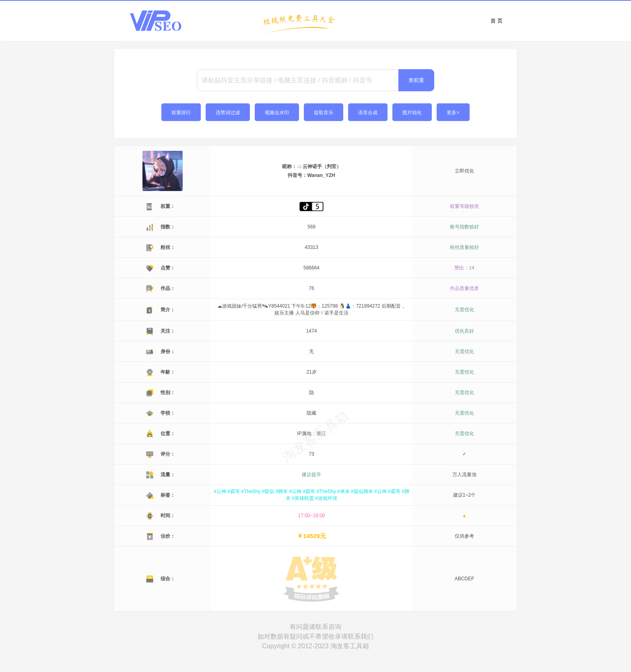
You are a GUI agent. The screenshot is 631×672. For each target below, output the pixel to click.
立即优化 (464, 171)
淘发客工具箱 (350, 646)
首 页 (497, 21)
